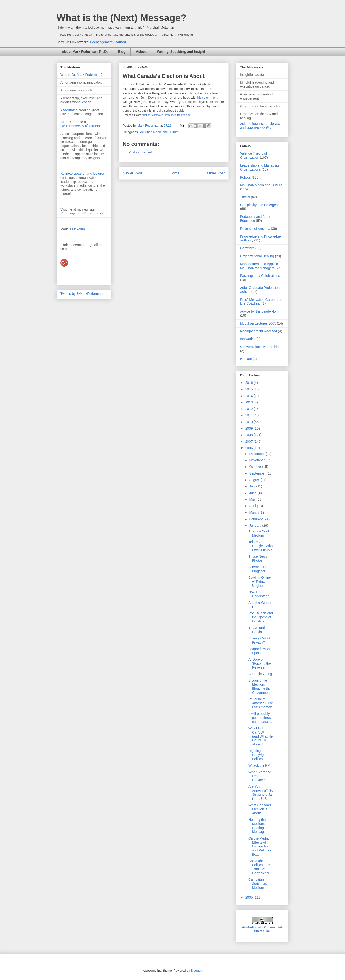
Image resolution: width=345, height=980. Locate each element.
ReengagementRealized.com (82, 213)
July (253, 486)
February (256, 519)
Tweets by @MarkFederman (81, 294)
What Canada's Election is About (260, 809)
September (258, 473)
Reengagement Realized (108, 42)
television (184, 115)
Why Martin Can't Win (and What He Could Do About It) (261, 736)
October (256, 467)
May (253, 499)
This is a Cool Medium (259, 533)
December (257, 454)
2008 (250, 435)
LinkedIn (78, 229)
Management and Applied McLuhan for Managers (259, 266)
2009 (250, 428)
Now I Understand (259, 594)
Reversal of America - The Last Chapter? (261, 703)
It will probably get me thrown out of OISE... (261, 718)
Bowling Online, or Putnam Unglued (260, 582)
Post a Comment (140, 152)
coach (87, 102)
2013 (250, 402)
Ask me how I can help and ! (260, 126)
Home (175, 173)
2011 (250, 415)
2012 (250, 409)
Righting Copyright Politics (257, 755)
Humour (246, 359)
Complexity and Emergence (261, 205)
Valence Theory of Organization (253, 155)
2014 (250, 396)
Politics (245, 177)
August (255, 480)
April (253, 506)
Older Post (216, 173)
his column (205, 98)
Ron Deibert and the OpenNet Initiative (261, 617)
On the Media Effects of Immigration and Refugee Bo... (260, 846)
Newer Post (132, 173)
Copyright (247, 248)
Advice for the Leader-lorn (259, 311)
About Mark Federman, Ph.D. (85, 52)
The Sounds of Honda (259, 630)
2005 (250, 897)
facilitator (70, 110)
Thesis (245, 197)
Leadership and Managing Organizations (259, 167)
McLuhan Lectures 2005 (258, 323)
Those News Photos (258, 558)
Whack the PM (259, 765)
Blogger (196, 971)
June (253, 493)
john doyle (171, 115)
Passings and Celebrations (260, 276)
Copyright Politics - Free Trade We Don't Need (261, 867)
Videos (141, 52)
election (146, 115)
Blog (122, 52)
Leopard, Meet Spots (259, 651)
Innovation (248, 339)
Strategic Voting (260, 674)
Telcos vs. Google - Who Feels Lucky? (261, 546)
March (254, 512)
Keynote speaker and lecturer (82, 174)
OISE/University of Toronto (80, 126)
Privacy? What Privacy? (259, 640)
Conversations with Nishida (260, 347)
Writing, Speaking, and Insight (181, 52)
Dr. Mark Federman (86, 75)
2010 (250, 422)
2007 (250, 442)
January (256, 526)
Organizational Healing (257, 256)
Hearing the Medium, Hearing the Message (259, 826)
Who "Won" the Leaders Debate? (260, 776)
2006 (250, 448)
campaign (158, 115)
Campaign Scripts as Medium (258, 884)
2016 (250, 383)
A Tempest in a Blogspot (259, 569)
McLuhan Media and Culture (159, 132)
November (257, 460)
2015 (250, 389)
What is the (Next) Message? (121, 18)
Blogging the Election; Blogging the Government (260, 686)
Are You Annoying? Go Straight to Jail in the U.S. (261, 792)
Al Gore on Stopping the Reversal (260, 663)
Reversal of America (255, 229)
